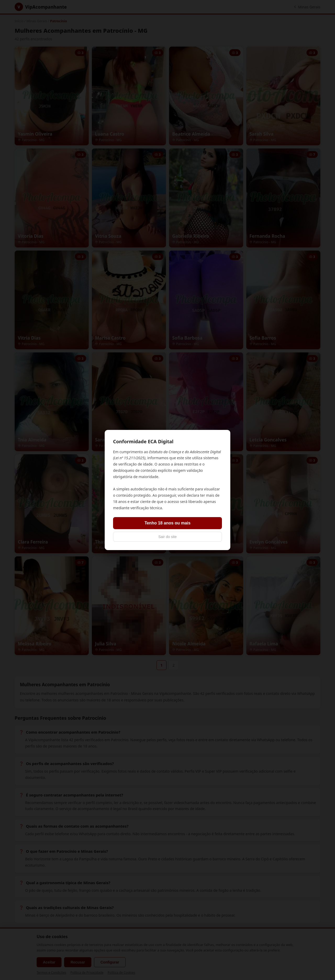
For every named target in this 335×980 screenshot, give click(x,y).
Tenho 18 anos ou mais (167, 523)
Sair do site (167, 537)
